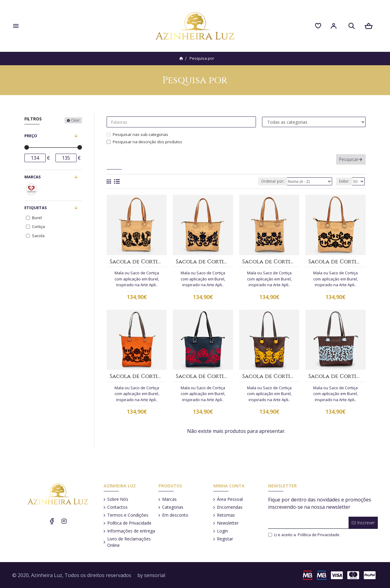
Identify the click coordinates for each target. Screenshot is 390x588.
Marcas (33, 177)
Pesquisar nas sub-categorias (137, 134)
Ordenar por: (273, 181)
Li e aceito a (304, 535)
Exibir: (344, 181)
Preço (31, 136)
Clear (75, 120)
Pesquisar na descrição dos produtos (144, 142)
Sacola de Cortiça (137, 262)
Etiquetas (36, 208)
